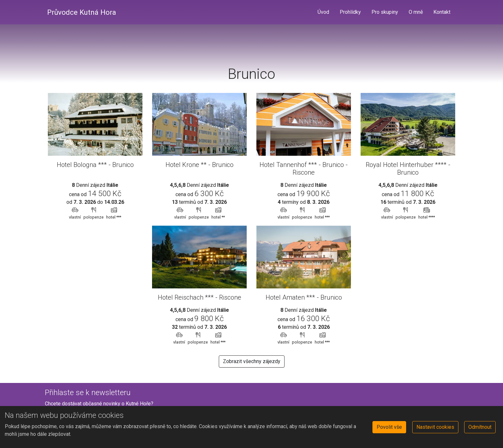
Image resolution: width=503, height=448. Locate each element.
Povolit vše (389, 427)
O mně (416, 12)
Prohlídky (350, 12)
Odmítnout (480, 427)
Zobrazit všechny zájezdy (252, 361)
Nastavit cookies (435, 427)
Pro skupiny (385, 12)
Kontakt (442, 12)
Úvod (323, 12)
